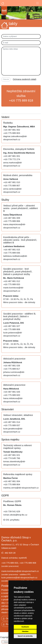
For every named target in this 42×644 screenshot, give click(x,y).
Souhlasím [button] (25, 627)
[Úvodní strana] (3, 3)
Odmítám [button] (25, 631)
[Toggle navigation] (38, 3)
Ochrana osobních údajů (24, 79)
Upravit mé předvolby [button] (25, 636)
